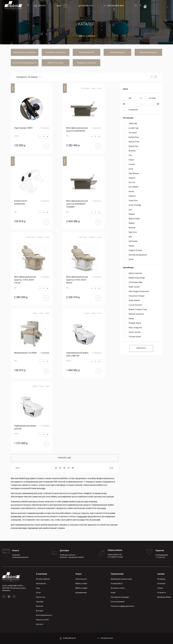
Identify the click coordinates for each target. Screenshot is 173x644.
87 (69, 468)
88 (73, 468)
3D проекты (162, 593)
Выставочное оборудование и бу (25, 63)
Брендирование (81, 593)
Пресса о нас (41, 597)
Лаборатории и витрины (148, 52)
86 (64, 468)
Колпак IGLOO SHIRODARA (21, 202)
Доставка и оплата (118, 588)
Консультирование (118, 602)
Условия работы (117, 584)
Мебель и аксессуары (56, 63)
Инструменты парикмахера (56, 52)
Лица (38, 588)
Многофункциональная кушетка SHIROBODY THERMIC (77, 204)
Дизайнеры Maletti (164, 597)
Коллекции (161, 584)
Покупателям (117, 574)
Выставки (40, 611)
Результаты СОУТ (42, 620)
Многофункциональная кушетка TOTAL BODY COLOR (25, 280)
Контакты (40, 624)
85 (60, 468)
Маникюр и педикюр (117, 52)
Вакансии (39, 606)
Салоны (161, 574)
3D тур (38, 593)
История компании (43, 579)
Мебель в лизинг (81, 584)
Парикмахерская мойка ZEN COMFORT (77, 354)
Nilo (15, 288)
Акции (113, 593)
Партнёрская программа (120, 597)
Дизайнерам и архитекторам (121, 579)
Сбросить (141, 348)
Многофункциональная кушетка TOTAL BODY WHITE (77, 280)
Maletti (16, 136)
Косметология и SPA (86, 52)
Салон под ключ (81, 579)
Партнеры (40, 602)
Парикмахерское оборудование (25, 52)
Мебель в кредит (81, 588)
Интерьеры (161, 579)
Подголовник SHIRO (23, 128)
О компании (41, 574)
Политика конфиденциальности (122, 606)
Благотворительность (44, 615)
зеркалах (82, 516)
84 (56, 468)
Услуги (78, 574)
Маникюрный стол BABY (25, 353)
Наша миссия (41, 584)
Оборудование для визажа (86, 63)
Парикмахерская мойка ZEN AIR (25, 427)
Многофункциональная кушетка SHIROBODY (77, 129)
